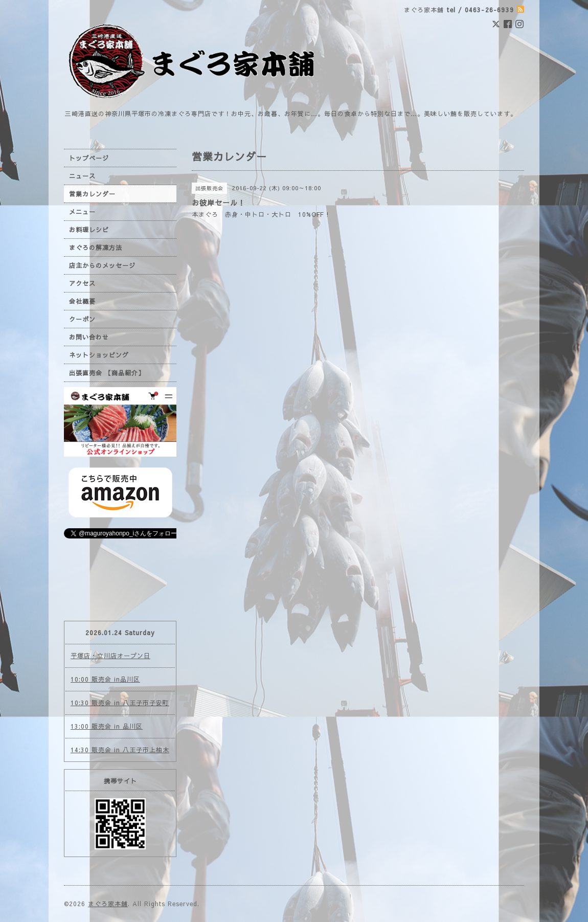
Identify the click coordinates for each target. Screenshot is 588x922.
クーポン (82, 319)
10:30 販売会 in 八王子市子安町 (120, 703)
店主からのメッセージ (102, 265)
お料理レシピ (89, 230)
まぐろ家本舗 (108, 904)
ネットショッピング (99, 355)
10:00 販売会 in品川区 (105, 679)
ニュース (82, 176)
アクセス (82, 283)
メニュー (82, 212)
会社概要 (82, 301)
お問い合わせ (89, 337)
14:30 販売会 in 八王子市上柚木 (120, 750)
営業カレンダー (92, 194)
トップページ (89, 158)
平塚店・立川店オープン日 (110, 656)
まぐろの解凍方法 (96, 248)
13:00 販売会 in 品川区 (107, 726)
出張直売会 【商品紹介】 (107, 373)
